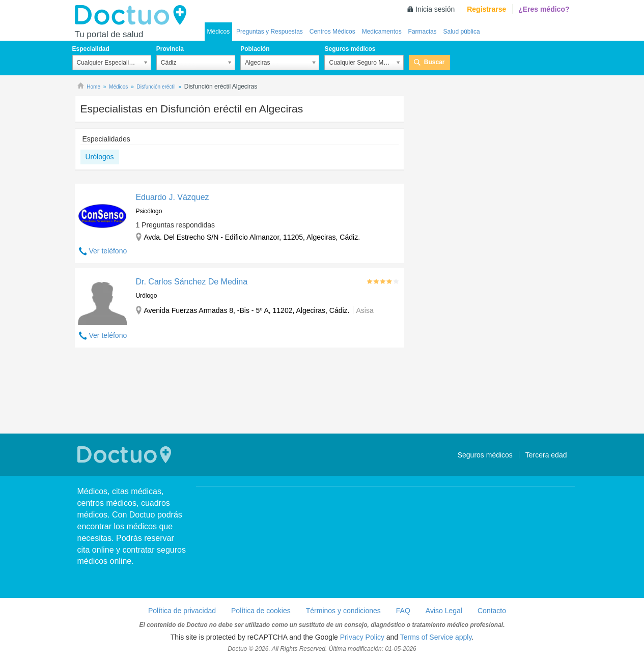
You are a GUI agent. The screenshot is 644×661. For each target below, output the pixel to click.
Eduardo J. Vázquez (172, 197)
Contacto (492, 611)
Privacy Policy (362, 637)
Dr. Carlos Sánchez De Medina (191, 282)
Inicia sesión (435, 9)
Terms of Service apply (436, 637)
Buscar (435, 62)
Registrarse (486, 9)
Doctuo (133, 15)
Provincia (170, 49)
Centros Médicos (332, 32)
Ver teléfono (108, 251)
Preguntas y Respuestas (270, 32)
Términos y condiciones (343, 611)
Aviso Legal (444, 611)
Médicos (219, 32)
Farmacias (423, 32)
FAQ (403, 611)
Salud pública (462, 32)
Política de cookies (261, 611)
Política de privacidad (182, 611)
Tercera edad (546, 455)
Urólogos (100, 157)
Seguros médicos (350, 49)
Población (255, 49)
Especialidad (91, 49)
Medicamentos (382, 32)
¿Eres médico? (544, 9)
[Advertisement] (240, 392)
